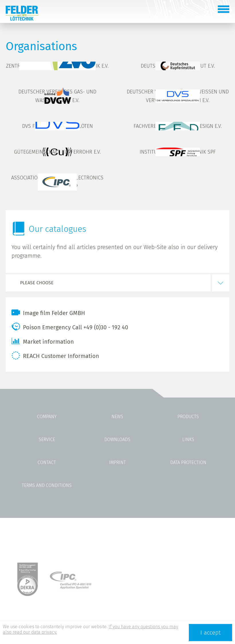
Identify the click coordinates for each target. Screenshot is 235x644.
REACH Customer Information (55, 355)
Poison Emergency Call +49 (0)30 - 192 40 (70, 327)
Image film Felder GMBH (48, 312)
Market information (43, 341)
